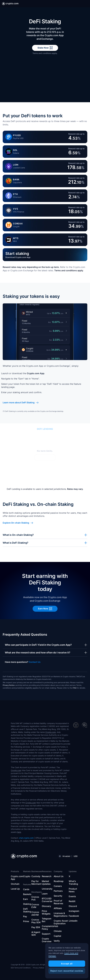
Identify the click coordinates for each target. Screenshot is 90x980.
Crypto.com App (17, 878)
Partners (58, 891)
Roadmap (59, 881)
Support (46, 934)
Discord (73, 906)
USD (76, 856)
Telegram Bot (47, 920)
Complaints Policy (48, 928)
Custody (36, 876)
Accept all (67, 964)
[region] (67, 961)
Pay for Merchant (36, 883)
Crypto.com (51, 732)
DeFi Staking (27, 910)
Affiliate (58, 908)
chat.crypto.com (26, 838)
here (19, 832)
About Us (59, 876)
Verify (57, 941)
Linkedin (73, 921)
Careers (58, 886)
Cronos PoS (35, 898)
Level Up (15, 889)
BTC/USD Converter (47, 900)
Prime (26, 921)
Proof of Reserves (58, 902)
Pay (25, 916)
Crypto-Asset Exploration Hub (61, 923)
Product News (73, 890)
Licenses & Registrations (61, 915)
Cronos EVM (35, 906)
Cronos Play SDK (36, 921)
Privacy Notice (9, 685)
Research (47, 876)
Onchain (15, 884)
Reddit (72, 901)
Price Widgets (46, 912)
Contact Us (35, 662)
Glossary (46, 906)
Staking (27, 904)
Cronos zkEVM (35, 913)
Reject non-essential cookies (67, 971)
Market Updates (46, 883)
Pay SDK (36, 927)
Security (58, 896)
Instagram (74, 911)
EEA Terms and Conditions (21, 968)
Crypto (27, 876)
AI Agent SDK (36, 934)
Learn (45, 894)
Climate (58, 931)
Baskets (27, 894)
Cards (26, 889)
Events (72, 896)
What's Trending (73, 883)
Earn (26, 899)
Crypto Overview (47, 940)
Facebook (74, 916)
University (47, 889)
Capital (57, 936)
